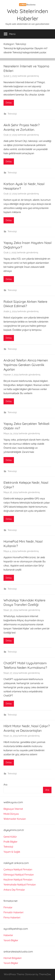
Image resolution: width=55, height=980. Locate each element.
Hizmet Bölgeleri (12, 958)
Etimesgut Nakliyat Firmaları (19, 875)
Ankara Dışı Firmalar (14, 890)
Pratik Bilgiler (10, 842)
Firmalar (8, 907)
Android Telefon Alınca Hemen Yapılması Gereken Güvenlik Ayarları (26, 365)
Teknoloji (12, 114)
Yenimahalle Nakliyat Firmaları (20, 885)
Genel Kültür (10, 837)
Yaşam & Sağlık (12, 852)
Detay (9, 103)
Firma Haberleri (12, 918)
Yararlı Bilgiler (11, 940)
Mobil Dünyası (11, 814)
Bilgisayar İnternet (13, 809)
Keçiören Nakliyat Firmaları (18, 880)
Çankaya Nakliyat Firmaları (18, 870)
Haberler (8, 935)
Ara (5, 785)
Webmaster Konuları (15, 819)
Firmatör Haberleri (13, 912)
